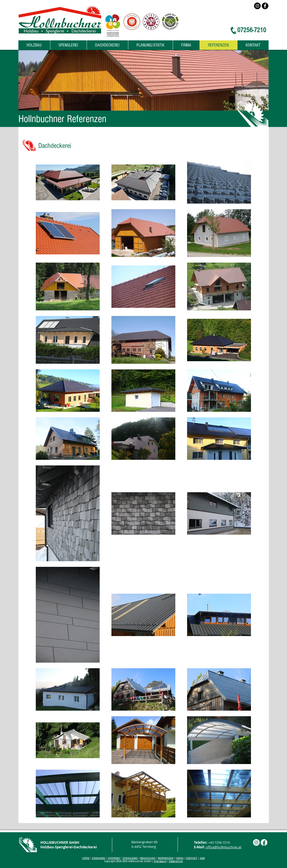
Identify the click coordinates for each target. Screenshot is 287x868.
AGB (202, 858)
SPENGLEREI (130, 858)
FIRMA (180, 858)
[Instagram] (257, 6)
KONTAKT (192, 858)
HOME (86, 858)
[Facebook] (265, 6)
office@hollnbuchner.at (224, 847)
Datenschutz (176, 861)
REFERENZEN (166, 858)
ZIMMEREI (114, 858)
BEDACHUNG (148, 858)
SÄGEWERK (99, 858)
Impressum (160, 861)
